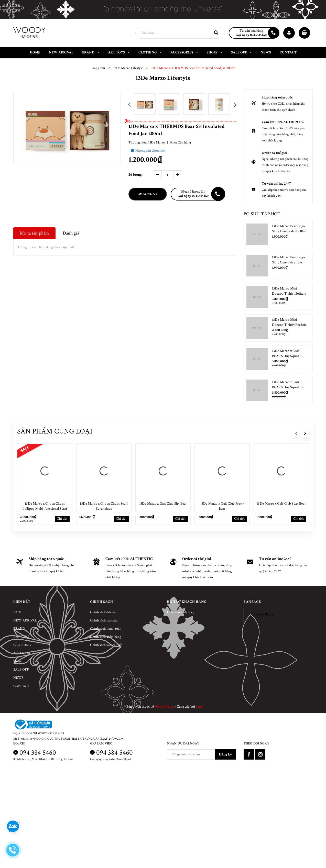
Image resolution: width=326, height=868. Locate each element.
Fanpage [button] (252, 602)
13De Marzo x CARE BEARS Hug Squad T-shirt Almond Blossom (288, 356)
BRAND (19, 629)
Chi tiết (62, 519)
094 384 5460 (38, 753)
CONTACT (21, 686)
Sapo (199, 707)
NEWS (18, 678)
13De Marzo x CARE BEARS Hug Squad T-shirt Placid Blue (288, 387)
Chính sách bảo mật (104, 620)
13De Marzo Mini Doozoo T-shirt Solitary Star (289, 294)
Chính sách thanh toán (106, 629)
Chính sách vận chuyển (106, 645)
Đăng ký (225, 754)
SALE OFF (21, 670)
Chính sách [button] (101, 602)
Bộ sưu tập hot (262, 214)
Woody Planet (263, 615)
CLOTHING (22, 645)
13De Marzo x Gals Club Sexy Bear (281, 504)
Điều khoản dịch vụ (181, 612)
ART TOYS (21, 637)
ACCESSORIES (24, 653)
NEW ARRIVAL (25, 620)
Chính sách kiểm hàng (106, 637)
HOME (18, 612)
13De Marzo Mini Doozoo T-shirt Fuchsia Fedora (289, 325)
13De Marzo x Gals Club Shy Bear (163, 504)
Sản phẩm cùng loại (55, 431)
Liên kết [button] (22, 602)
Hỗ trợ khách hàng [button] (187, 602)
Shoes (17, 661)
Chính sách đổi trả (103, 612)
